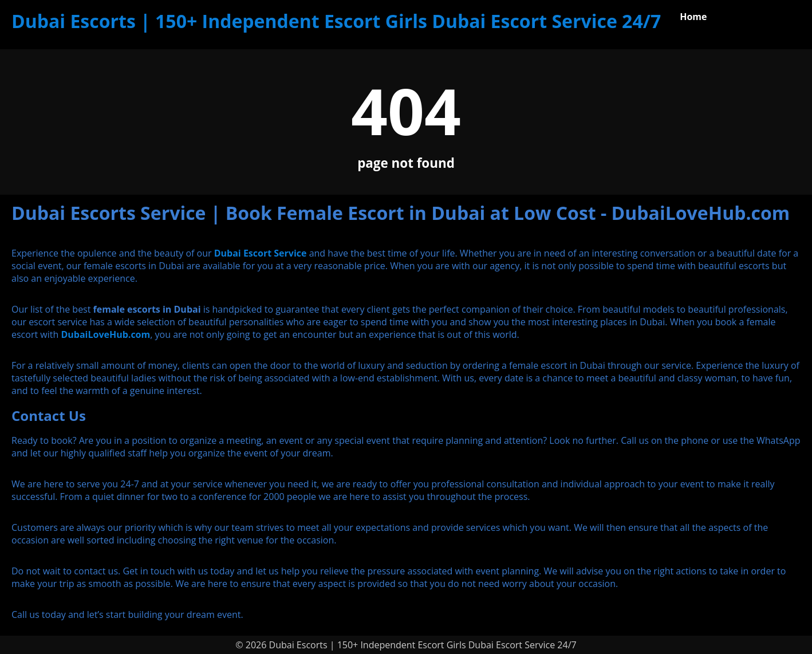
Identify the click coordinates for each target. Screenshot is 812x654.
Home (693, 17)
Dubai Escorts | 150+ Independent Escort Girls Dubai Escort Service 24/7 (336, 21)
